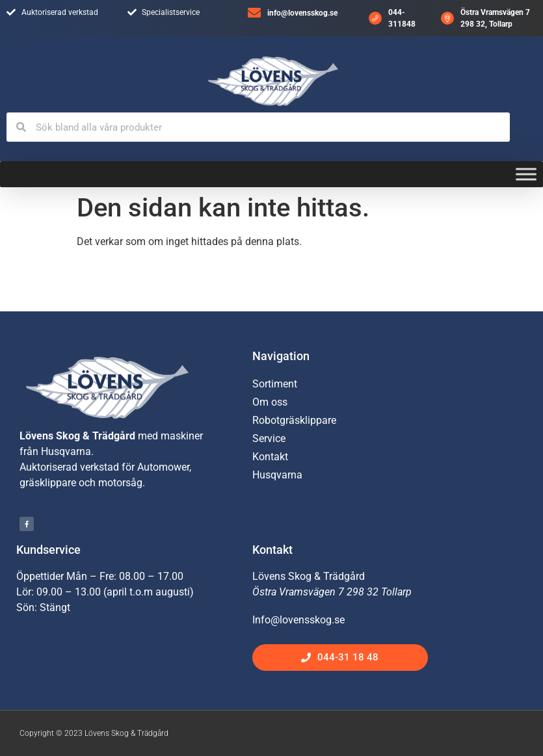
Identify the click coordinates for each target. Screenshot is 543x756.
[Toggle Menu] (526, 175)
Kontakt (270, 457)
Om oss (270, 402)
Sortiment (275, 384)
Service (269, 438)
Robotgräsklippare (294, 420)
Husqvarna (277, 475)
